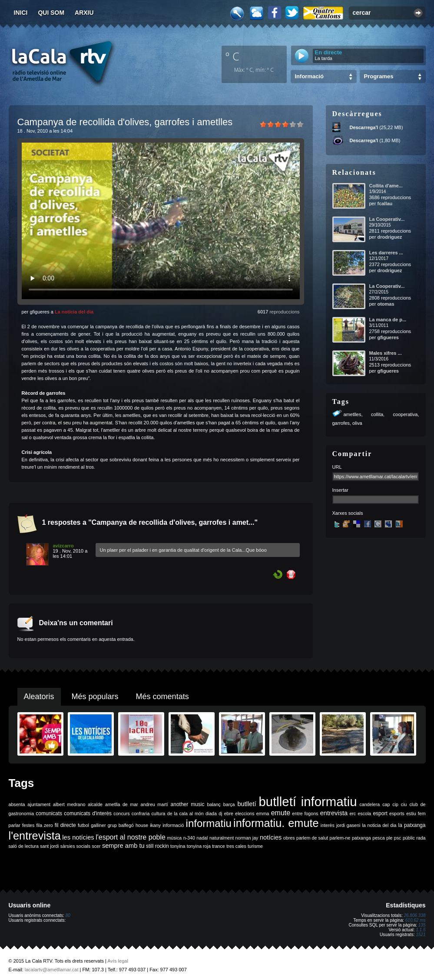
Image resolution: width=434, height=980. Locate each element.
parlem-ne (340, 838)
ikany (155, 825)
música (174, 838)
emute (281, 813)
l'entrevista (35, 836)
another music (188, 804)
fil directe (65, 825)
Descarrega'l (364, 127)
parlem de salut (312, 838)
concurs (121, 813)
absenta (17, 804)
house (142, 825)
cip (395, 804)
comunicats (49, 813)
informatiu (209, 823)
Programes (379, 76)
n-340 (189, 838)
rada (421, 838)
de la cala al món (186, 813)
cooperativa (406, 414)
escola (364, 813)
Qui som (51, 13)
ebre (229, 813)
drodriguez (389, 237)
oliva (357, 423)
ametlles (353, 414)
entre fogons (305, 813)
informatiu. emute (276, 823)
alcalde (95, 804)
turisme (255, 846)
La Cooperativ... (387, 219)
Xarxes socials (348, 513)
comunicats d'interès (88, 813)
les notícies (78, 837)
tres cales (236, 846)
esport (380, 813)
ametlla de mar (122, 804)
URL (337, 467)
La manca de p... (388, 320)
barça (229, 804)
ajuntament (39, 804)
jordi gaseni (348, 825)
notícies (271, 837)
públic (409, 838)
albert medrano (69, 804)
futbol (83, 825)
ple (389, 838)
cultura (159, 813)
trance (219, 846)
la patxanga (412, 825)
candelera (369, 804)
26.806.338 (414, 915)
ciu (404, 804)
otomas (386, 304)
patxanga (361, 838)
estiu (411, 813)
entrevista (334, 813)
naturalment (222, 838)
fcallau (385, 203)
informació (173, 825)
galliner (98, 825)
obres (289, 838)
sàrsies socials (75, 846)
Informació (309, 76)
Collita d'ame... (386, 186)
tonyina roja (199, 846)
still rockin (157, 846)
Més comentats (162, 697)
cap (386, 804)
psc (398, 838)
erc (353, 813)
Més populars (95, 697)
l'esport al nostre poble (131, 837)
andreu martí (154, 804)
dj (220, 813)
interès (328, 825)
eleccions (245, 813)
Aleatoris (39, 697)
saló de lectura (24, 846)
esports (397, 813)
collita (377, 414)
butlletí (247, 804)
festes (28, 825)
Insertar (340, 490)
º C (232, 56)
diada (211, 813)
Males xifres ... (386, 353)
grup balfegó (121, 825)
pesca (378, 838)
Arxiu (84, 13)
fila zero (45, 825)
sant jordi (49, 846)
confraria (141, 813)
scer (96, 846)
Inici (21, 13)
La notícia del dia (74, 312)
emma (263, 813)
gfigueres (388, 337)
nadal (202, 838)
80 (68, 915)
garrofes (341, 423)
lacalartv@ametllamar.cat (52, 970)
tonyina (178, 846)
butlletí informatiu (308, 802)
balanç (214, 804)
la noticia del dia (379, 825)
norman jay (247, 838)
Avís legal (118, 961)
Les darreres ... (386, 253)
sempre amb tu (123, 846)
